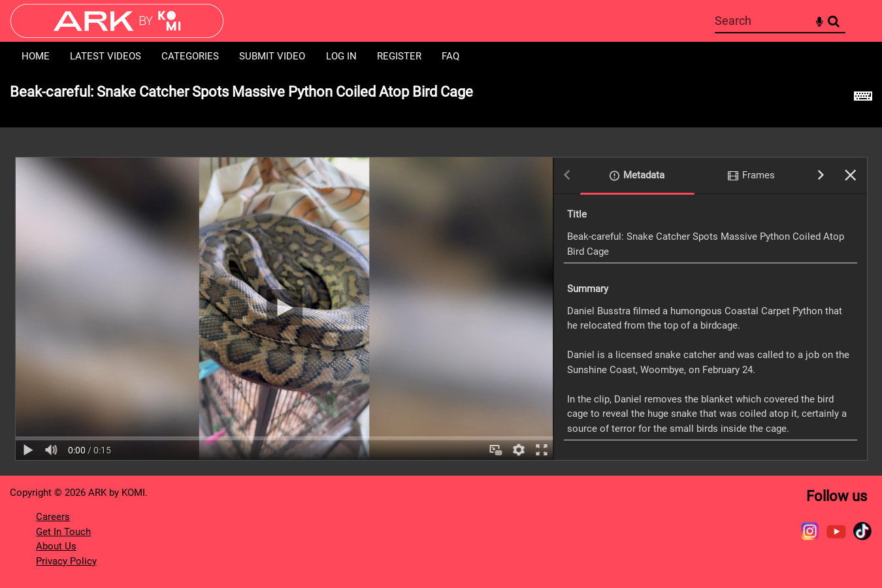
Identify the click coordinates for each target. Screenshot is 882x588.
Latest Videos (106, 56)
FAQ (450, 56)
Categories (190, 56)
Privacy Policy (66, 561)
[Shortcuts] (863, 99)
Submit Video (272, 56)
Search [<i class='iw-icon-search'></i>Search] (834, 20)
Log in (341, 56)
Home (36, 56)
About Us (56, 546)
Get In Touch (63, 532)
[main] (441, 273)
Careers (53, 517)
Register (399, 56)
